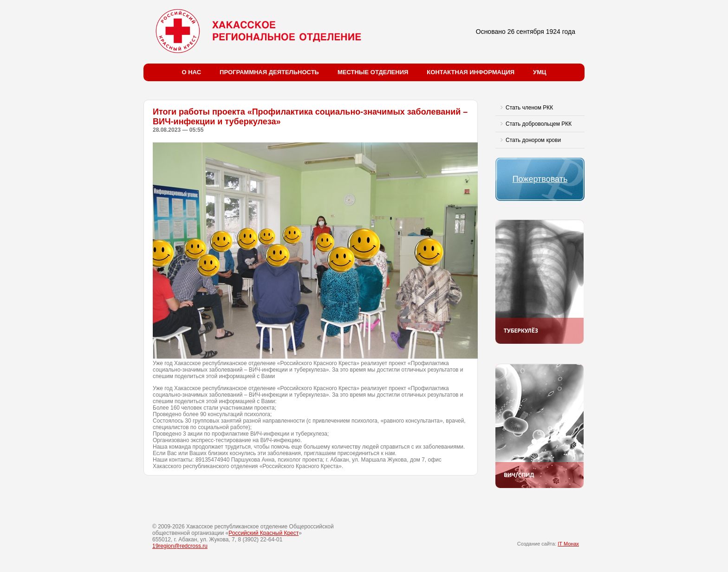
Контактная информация (471, 72)
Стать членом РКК (529, 108)
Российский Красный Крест (263, 533)
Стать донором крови (533, 140)
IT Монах (568, 544)
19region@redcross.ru (180, 546)
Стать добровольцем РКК (539, 124)
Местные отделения (373, 72)
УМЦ (539, 72)
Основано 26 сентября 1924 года (526, 32)
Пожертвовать (540, 179)
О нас (192, 72)
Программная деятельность (269, 72)
